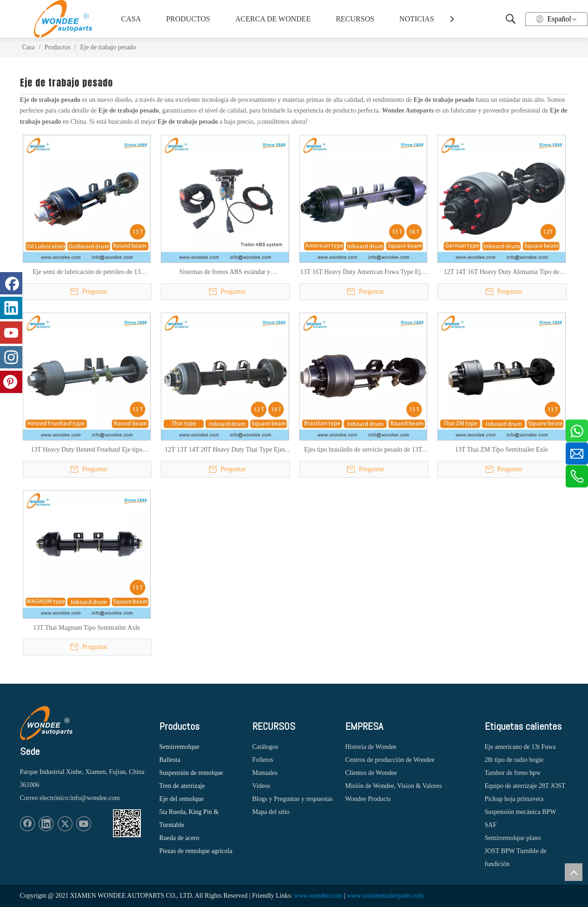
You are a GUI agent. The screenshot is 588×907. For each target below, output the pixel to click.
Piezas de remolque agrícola (196, 851)
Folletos (263, 760)
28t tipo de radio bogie (514, 760)
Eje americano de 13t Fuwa (520, 747)
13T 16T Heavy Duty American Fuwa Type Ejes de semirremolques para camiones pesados (363, 273)
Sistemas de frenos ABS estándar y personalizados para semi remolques (225, 273)
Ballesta (170, 760)
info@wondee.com (95, 798)
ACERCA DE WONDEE (271, 19)
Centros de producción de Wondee (390, 760)
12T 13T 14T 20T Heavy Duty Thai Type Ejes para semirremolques (225, 450)
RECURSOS (355, 19)
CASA (131, 19)
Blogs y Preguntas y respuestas (293, 799)
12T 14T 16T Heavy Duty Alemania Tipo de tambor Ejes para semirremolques (502, 273)
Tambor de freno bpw (513, 773)
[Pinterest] (11, 382)
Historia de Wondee (371, 747)
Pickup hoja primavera (514, 799)
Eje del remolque (182, 799)
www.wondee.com (318, 896)
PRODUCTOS (188, 19)
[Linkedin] (46, 824)
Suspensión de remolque (191, 773)
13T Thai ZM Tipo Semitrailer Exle (502, 450)
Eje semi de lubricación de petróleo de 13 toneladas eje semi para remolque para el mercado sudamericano (86, 273)
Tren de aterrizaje (182, 786)
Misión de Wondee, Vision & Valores (394, 786)
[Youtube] (84, 824)
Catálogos (265, 747)
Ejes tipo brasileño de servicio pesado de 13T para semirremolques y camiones (363, 450)
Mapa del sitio (271, 812)
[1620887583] (127, 823)
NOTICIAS (417, 19)
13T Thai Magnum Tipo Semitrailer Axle (86, 628)
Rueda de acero (179, 838)
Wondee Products (368, 799)
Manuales (265, 773)
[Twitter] (65, 824)
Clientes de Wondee (371, 773)
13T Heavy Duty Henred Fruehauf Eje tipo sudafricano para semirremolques (86, 450)
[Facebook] (27, 824)
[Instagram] (11, 357)
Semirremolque (179, 747)
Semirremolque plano (513, 838)
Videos (261, 786)
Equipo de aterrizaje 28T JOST (525, 786)
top (574, 872)
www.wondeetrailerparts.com (385, 896)
